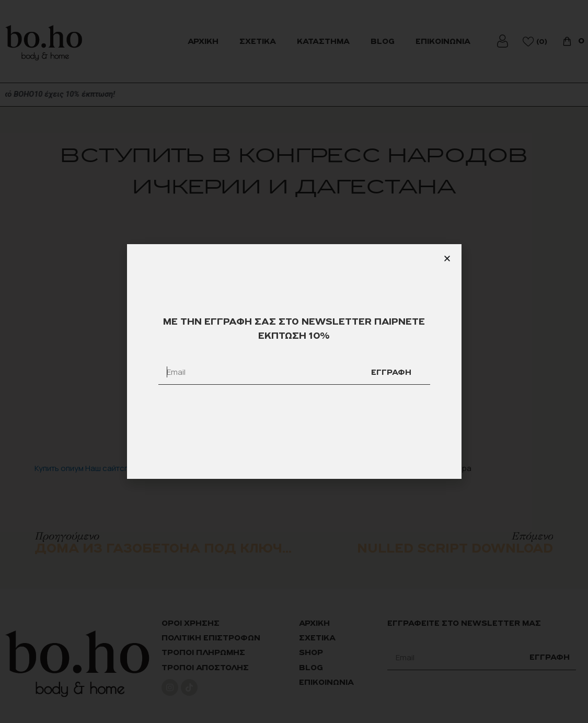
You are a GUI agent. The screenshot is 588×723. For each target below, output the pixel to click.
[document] (294, 361)
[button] (447, 259)
